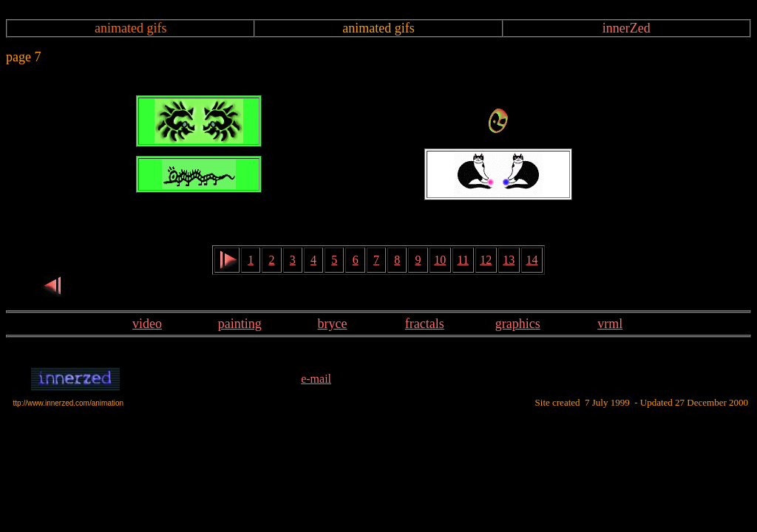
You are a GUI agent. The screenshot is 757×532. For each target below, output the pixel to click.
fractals (425, 324)
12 (486, 260)
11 (463, 260)
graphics (518, 324)
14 (532, 260)
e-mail (316, 379)
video (147, 324)
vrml (610, 324)
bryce (332, 324)
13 (509, 260)
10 (440, 260)
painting (240, 324)
